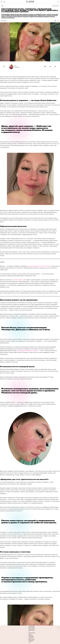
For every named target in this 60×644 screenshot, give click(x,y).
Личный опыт (4, 21)
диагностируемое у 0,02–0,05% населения (40, 266)
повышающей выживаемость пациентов (28, 351)
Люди (2, 6)
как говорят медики (17, 280)
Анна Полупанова (17, 67)
